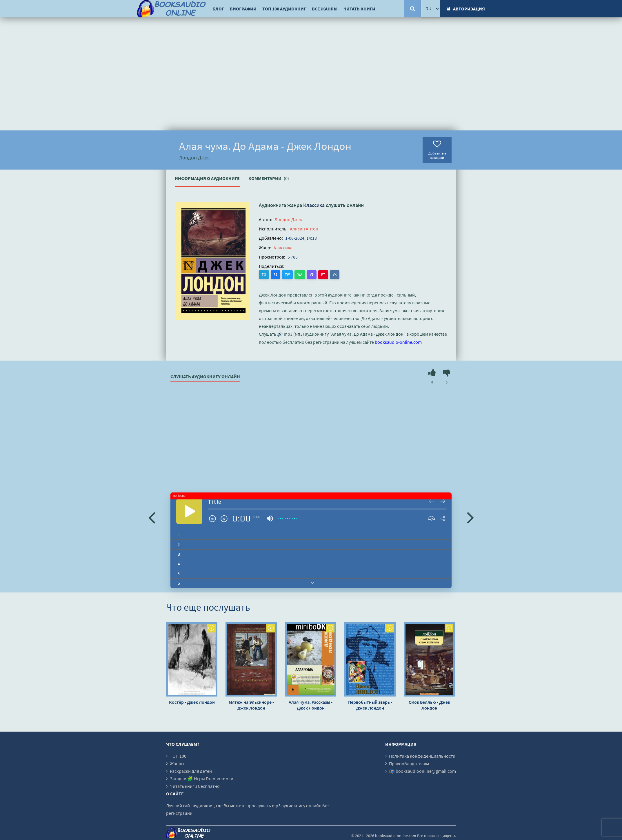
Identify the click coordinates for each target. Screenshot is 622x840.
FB (275, 274)
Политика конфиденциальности (422, 756)
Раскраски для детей (191, 771)
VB (312, 274)
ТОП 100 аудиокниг (284, 9)
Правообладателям (409, 763)
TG (264, 274)
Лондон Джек (288, 219)
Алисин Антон (304, 229)
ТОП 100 (178, 756)
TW (287, 274)
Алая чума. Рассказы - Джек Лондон (311, 705)
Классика (314, 205)
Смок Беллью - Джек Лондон (429, 705)
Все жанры (325, 9)
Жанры (177, 763)
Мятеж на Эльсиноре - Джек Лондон (251, 705)
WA (300, 274)
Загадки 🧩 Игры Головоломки (202, 779)
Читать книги (359, 9)
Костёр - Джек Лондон (192, 702)
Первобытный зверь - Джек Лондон (370, 705)
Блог (218, 9)
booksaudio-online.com (398, 342)
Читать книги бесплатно (195, 786)
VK (335, 274)
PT (323, 274)
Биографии (243, 9)
